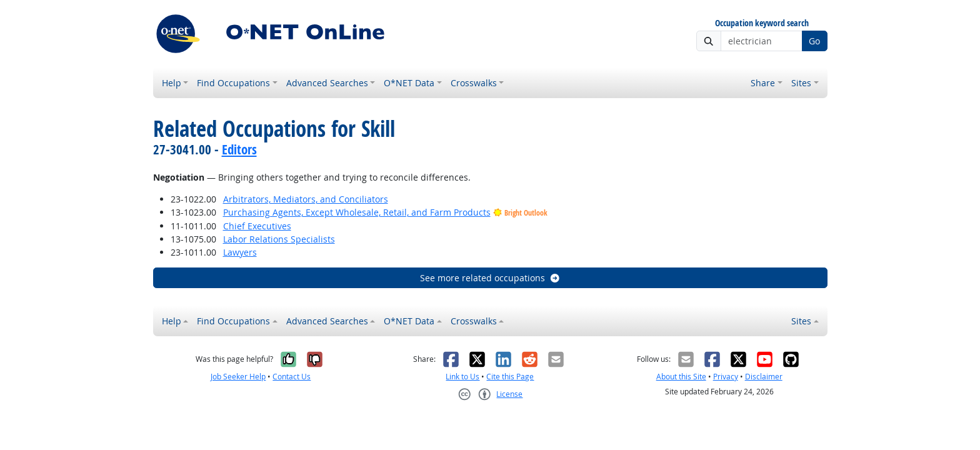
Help (172, 83)
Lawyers (240, 252)
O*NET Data (409, 83)
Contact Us (292, 377)
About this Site (681, 377)
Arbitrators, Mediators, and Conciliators (306, 199)
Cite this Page (510, 377)
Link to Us (462, 377)
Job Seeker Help (238, 377)
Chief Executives (257, 226)
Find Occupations (233, 83)
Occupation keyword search (762, 23)
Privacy (726, 377)
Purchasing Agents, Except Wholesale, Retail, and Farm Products (357, 212)
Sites (801, 83)
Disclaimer (764, 377)
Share (763, 83)
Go (814, 41)
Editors (239, 149)
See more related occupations (490, 278)
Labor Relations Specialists (279, 239)
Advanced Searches (327, 83)
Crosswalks (474, 83)
